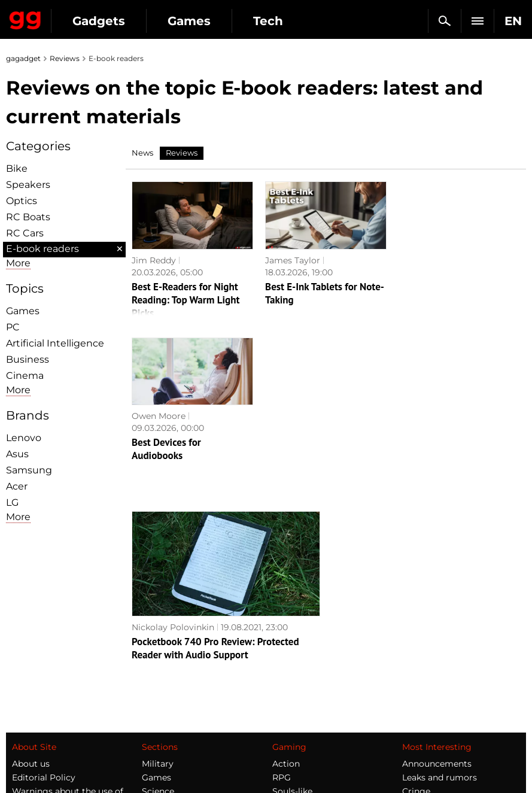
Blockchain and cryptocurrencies (177, 695)
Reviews (65, 58)
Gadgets (99, 21)
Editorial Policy (44, 621)
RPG (282, 621)
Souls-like (292, 635)
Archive (28, 701)
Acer (17, 486)
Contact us (35, 687)
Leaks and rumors (440, 621)
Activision (293, 704)
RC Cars (25, 233)
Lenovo (24, 438)
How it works (169, 715)
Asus (17, 454)
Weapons (161, 663)
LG (12, 502)
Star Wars (293, 676)
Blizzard (289, 718)
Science (158, 635)
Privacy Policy (42, 673)
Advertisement (43, 660)
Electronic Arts (303, 731)
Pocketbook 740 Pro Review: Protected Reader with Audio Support (215, 492)
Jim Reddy (154, 260)
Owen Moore (425, 260)
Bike (17, 168)
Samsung (29, 470)
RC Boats (28, 217)
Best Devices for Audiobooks (433, 293)
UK (18, 761)
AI (146, 649)
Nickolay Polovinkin (173, 471)
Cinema (25, 376)
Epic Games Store (310, 663)
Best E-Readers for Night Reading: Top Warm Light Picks (186, 300)
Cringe (416, 635)
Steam (286, 649)
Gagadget (25, 18)
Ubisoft (288, 690)
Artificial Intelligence (55, 343)
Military (158, 607)
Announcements (437, 607)
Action (286, 607)
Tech (268, 21)
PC (13, 327)
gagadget (23, 58)
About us (31, 607)
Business (28, 359)
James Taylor (293, 260)
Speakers (28, 185)
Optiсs (22, 201)
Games (189, 21)
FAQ (411, 649)
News (142, 153)
